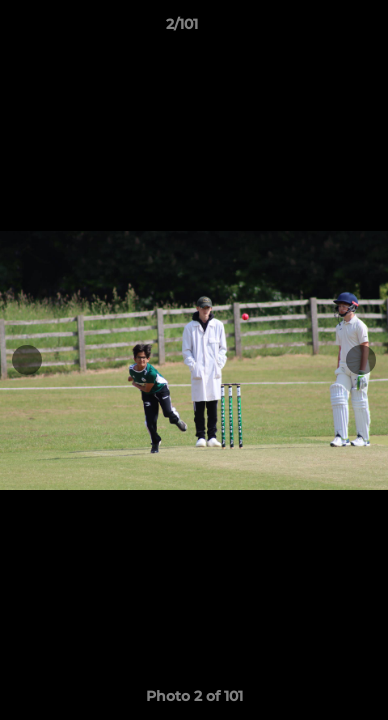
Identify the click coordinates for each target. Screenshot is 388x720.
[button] (316, 29)
